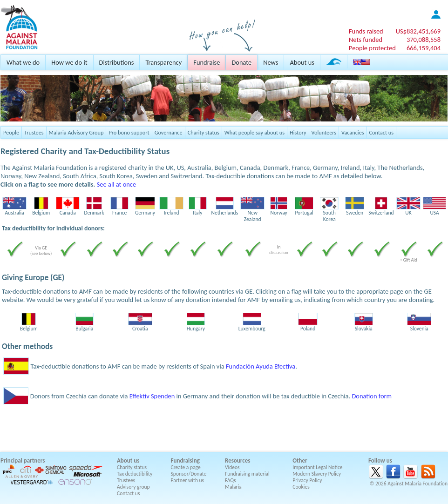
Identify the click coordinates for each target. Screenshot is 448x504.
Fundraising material (247, 474)
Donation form (372, 396)
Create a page (186, 467)
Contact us (381, 132)
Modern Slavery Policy (317, 474)
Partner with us (188, 480)
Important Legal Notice (317, 467)
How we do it (69, 62)
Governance (169, 132)
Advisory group (133, 487)
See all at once (116, 184)
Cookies (301, 487)
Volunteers (324, 132)
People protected (372, 48)
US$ (418, 31)
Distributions (117, 62)
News (271, 62)
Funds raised (366, 31)
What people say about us (255, 132)
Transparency (163, 62)
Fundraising (185, 460)
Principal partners (23, 460)
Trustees (34, 132)
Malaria (233, 487)
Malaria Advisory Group (76, 132)
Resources (238, 460)
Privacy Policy (307, 480)
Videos (232, 467)
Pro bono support (129, 132)
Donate (241, 62)
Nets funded (366, 40)
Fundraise (207, 62)
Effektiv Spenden (152, 396)
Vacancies (353, 132)
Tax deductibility (135, 474)
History (298, 132)
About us (302, 62)
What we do (23, 62)
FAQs (231, 480)
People (11, 132)
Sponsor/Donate (189, 474)
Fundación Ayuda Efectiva (261, 366)
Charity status (204, 132)
